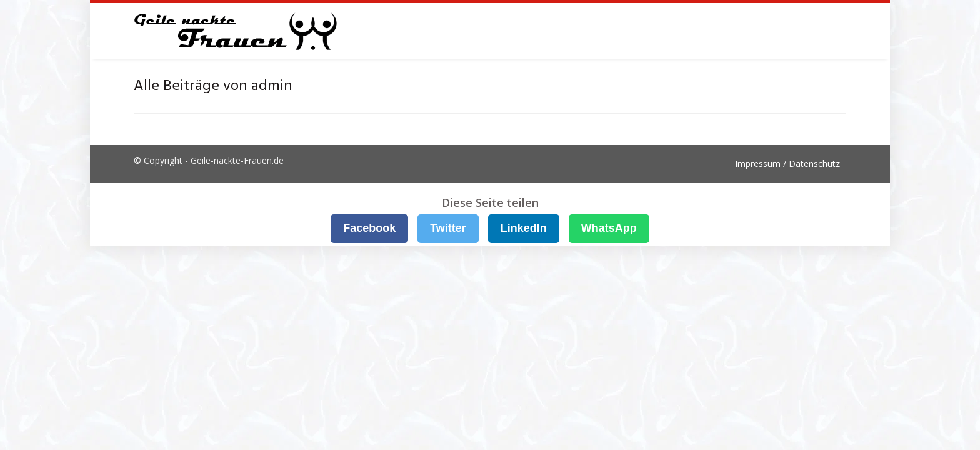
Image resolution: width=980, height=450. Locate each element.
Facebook (369, 228)
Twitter (448, 228)
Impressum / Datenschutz (787, 163)
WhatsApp (609, 228)
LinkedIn (524, 228)
